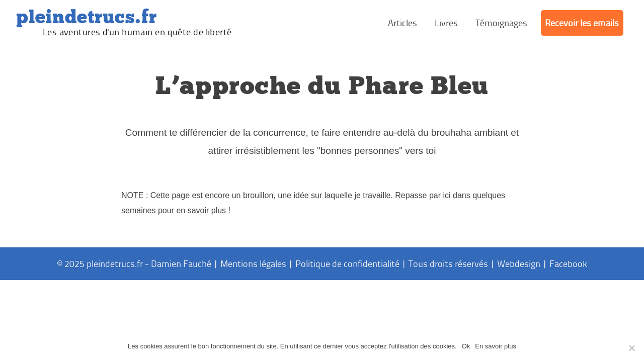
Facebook (568, 263)
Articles (403, 23)
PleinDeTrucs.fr (87, 17)
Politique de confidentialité (347, 263)
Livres (446, 23)
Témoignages (501, 23)
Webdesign (519, 263)
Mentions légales (253, 263)
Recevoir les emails (582, 23)
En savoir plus (496, 346)
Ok (466, 346)
